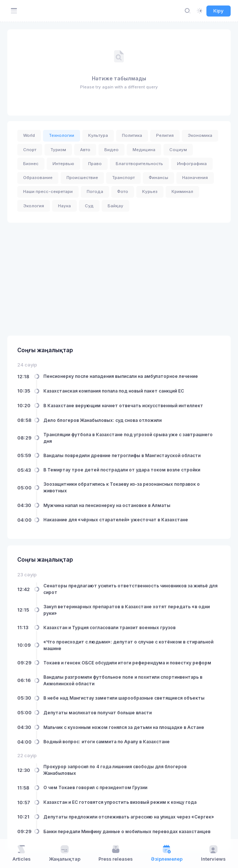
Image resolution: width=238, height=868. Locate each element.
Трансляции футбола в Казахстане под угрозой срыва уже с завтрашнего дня (128, 437)
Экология (34, 206)
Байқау (116, 206)
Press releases (116, 853)
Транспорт (123, 178)
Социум (178, 150)
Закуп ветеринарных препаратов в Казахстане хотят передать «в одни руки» (127, 610)
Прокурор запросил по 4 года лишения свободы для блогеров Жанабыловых (115, 770)
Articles (21, 853)
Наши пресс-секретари (48, 192)
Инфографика (192, 164)
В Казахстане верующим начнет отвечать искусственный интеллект (123, 405)
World (29, 135)
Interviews (213, 853)
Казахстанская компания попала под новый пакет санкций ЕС (114, 391)
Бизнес (31, 164)
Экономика (200, 135)
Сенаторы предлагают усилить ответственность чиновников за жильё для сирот (130, 589)
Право (95, 164)
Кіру (219, 11)
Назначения (195, 178)
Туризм (58, 150)
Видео (111, 150)
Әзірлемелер (167, 853)
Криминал (182, 192)
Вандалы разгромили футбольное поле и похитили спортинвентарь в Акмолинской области (123, 680)
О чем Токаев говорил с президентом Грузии (95, 787)
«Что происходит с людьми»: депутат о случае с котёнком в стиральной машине (128, 645)
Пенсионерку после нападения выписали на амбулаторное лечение (121, 376)
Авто (85, 150)
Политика (132, 135)
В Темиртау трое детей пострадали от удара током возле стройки (122, 470)
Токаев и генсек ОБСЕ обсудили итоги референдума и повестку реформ (127, 663)
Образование (38, 178)
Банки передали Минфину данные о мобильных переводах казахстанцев (127, 831)
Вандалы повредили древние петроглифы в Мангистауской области (122, 455)
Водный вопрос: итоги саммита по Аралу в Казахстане (107, 742)
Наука (64, 206)
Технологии (62, 135)
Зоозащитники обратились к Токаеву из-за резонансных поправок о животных (122, 487)
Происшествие (82, 178)
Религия (165, 135)
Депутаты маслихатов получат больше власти (98, 712)
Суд (89, 206)
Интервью (63, 164)
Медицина (144, 150)
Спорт (30, 150)
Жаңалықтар (65, 853)
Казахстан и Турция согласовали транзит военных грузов (109, 627)
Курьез (150, 192)
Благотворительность (139, 164)
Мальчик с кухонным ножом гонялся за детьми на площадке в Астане (124, 727)
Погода (95, 192)
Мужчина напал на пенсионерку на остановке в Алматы (107, 505)
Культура (98, 135)
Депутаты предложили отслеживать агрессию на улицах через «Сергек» (129, 817)
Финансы (158, 178)
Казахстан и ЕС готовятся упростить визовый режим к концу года (120, 802)
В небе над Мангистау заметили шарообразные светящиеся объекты (124, 698)
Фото (123, 192)
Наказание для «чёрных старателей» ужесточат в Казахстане (116, 520)
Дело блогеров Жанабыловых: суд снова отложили (102, 420)
